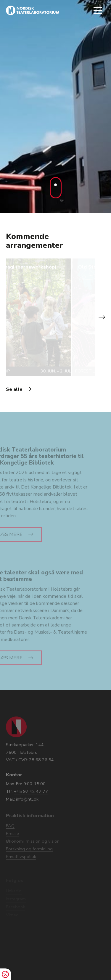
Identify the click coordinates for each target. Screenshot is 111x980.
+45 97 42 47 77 (31, 791)
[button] (101, 317)
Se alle (14, 389)
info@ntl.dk (27, 799)
